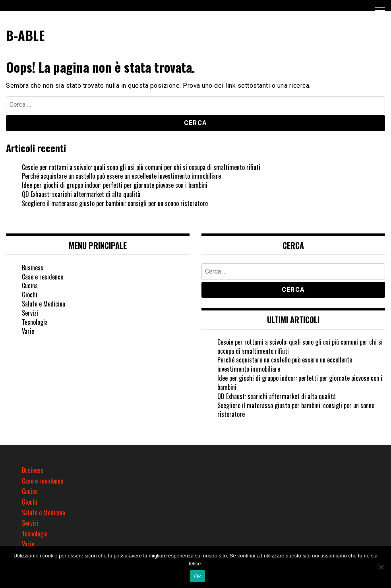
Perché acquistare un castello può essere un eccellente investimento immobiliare (121, 176)
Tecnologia (35, 322)
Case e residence (43, 277)
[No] (381, 567)
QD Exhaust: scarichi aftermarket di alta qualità (81, 194)
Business (33, 268)
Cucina (30, 285)
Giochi (30, 295)
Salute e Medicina (44, 304)
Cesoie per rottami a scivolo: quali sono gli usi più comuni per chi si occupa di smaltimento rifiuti (141, 167)
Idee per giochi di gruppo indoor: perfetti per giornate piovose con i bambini (115, 185)
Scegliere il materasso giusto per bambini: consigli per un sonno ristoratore (115, 203)
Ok (197, 576)
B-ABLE (25, 35)
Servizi (30, 313)
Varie (28, 331)
